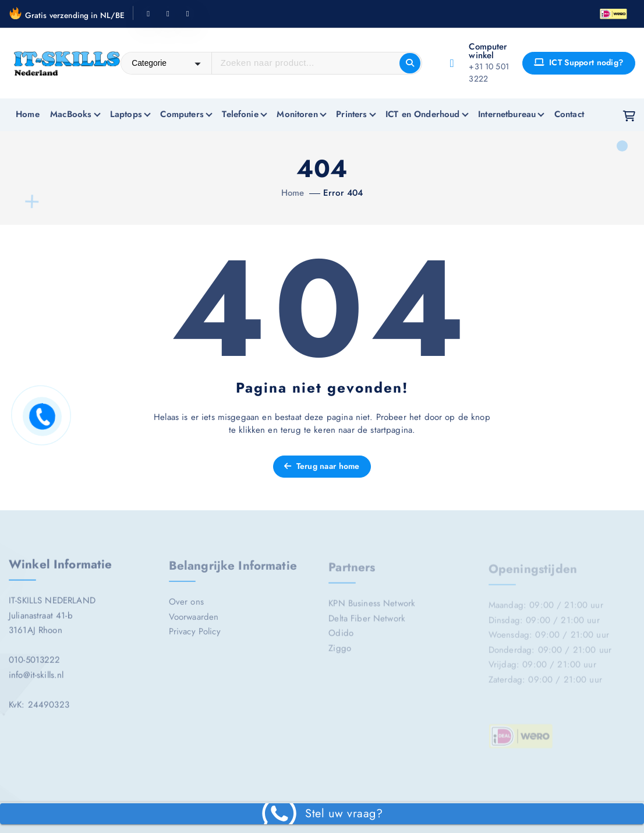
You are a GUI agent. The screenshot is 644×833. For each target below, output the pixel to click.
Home (28, 114)
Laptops (126, 114)
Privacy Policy (195, 637)
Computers (182, 114)
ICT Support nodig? (579, 62)
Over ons (186, 607)
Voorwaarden (194, 622)
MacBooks (71, 114)
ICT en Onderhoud (422, 114)
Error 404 (343, 193)
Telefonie (240, 114)
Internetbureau (507, 114)
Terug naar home (322, 466)
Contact (569, 114)
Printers (351, 114)
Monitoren (297, 114)
